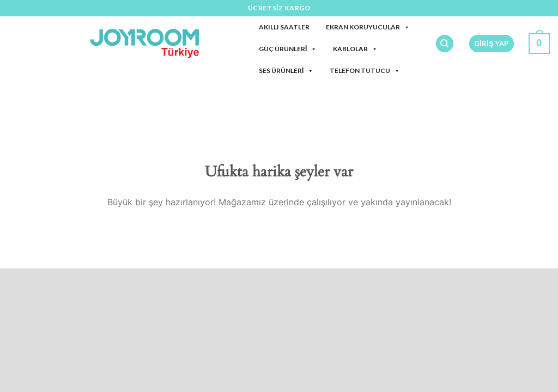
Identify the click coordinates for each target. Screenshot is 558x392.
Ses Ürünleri (286, 71)
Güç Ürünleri (288, 49)
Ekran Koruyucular (368, 27)
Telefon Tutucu (365, 71)
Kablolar (355, 49)
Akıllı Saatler (284, 27)
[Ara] (445, 44)
